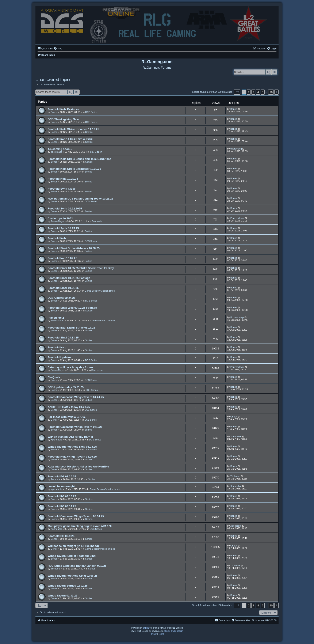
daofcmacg (57, 152)
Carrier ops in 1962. (61, 218)
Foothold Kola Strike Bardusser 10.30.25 (74, 169)
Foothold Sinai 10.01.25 (63, 288)
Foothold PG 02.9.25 (61, 536)
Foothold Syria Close (62, 189)
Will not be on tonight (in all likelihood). (74, 546)
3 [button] (253, 92)
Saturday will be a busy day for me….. (73, 367)
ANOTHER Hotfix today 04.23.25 (69, 407)
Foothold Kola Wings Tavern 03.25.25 (72, 457)
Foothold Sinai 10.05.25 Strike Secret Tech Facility (81, 268)
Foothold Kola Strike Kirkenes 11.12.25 (73, 129)
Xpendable (56, 440)
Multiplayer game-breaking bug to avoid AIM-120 (80, 526)
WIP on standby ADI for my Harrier (70, 437)
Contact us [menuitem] (222, 620)
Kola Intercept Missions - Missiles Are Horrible (78, 467)
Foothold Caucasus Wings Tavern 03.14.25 (76, 516)
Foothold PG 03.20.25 (62, 476)
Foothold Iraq (57, 347)
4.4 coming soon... (60, 149)
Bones (54, 112)
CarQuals (54, 377)
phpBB (146, 628)
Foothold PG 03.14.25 (62, 506)
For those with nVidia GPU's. (67, 417)
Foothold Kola (57, 238)
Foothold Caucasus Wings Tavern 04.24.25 (76, 397)
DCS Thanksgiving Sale (63, 119)
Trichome (56, 479)
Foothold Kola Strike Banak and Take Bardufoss (79, 159)
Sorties (89, 132)
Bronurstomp (58, 321)
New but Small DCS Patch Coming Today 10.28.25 (80, 199)
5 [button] (263, 92)
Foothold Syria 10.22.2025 (65, 209)
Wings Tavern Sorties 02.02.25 (68, 586)
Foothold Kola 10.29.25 (63, 179)
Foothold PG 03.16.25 (62, 496)
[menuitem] (58, 49)
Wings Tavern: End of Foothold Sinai (72, 556)
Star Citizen (96, 152)
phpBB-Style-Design (173, 631)
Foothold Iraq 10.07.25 (62, 258)
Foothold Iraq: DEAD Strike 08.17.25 (71, 328)
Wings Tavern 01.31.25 (62, 596)
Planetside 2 (56, 318)
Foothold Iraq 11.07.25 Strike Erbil (70, 139)
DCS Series (91, 112)
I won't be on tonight (61, 486)
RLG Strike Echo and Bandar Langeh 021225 (77, 566)
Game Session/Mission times (100, 291)
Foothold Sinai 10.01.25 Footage (69, 278)
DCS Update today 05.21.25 (66, 387)
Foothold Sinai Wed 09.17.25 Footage (72, 308)
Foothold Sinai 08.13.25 (63, 338)
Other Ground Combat (104, 321)
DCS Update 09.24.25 (62, 298)
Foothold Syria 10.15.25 (63, 228)
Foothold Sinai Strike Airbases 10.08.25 (74, 248)
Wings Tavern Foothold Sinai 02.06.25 (73, 576)
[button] (237, 92)
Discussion (98, 221)
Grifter (54, 420)
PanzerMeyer (58, 221)
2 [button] (249, 92)
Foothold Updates (60, 357)
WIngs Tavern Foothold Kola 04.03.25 (72, 447)
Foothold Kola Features (63, 109)
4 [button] (258, 92)
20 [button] (271, 92)
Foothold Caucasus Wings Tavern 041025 (75, 427)
